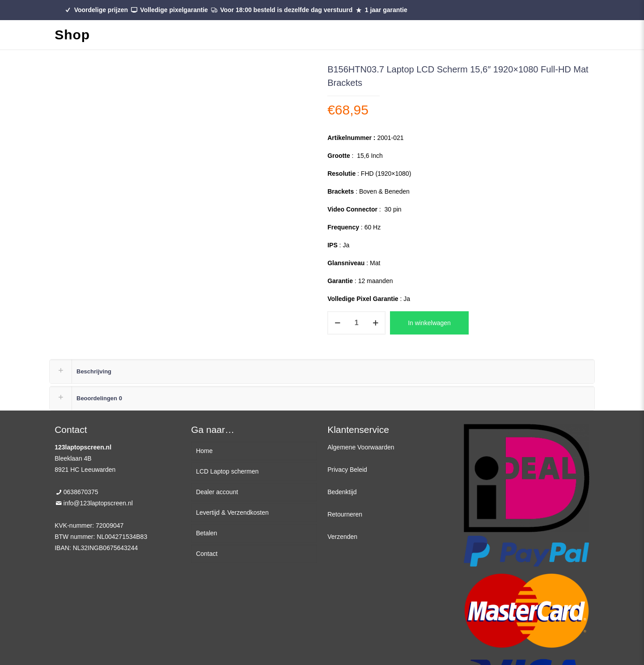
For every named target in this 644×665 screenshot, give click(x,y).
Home (204, 451)
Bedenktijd (342, 492)
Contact (207, 554)
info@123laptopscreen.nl (98, 503)
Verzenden (342, 537)
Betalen (206, 533)
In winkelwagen (429, 323)
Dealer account (217, 492)
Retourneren (345, 514)
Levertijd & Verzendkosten (232, 513)
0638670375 (81, 492)
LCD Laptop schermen (227, 471)
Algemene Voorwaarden (361, 447)
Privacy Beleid (347, 470)
